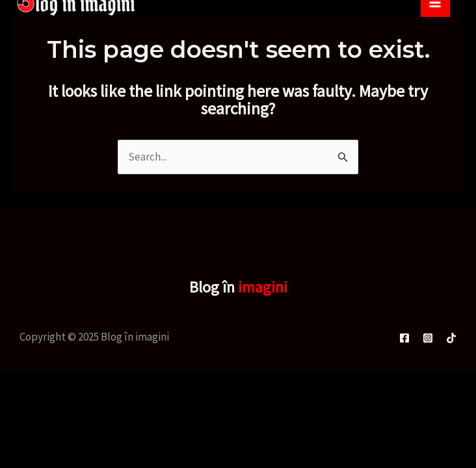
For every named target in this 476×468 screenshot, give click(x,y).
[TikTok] (451, 338)
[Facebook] (404, 338)
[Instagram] (428, 338)
